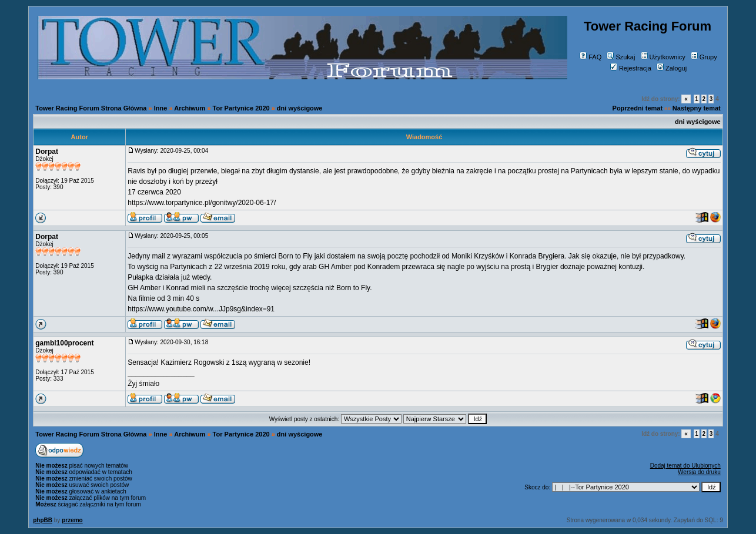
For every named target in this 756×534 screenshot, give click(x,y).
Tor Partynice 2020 (241, 108)
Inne (161, 108)
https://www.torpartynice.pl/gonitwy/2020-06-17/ (202, 203)
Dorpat (47, 152)
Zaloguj (672, 68)
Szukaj (621, 57)
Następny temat (697, 108)
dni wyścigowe (300, 108)
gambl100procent (64, 343)
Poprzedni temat (638, 108)
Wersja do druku (699, 472)
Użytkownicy (663, 57)
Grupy (704, 57)
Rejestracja (631, 68)
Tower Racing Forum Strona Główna (91, 108)
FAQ (591, 57)
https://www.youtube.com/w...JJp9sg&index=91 (201, 309)
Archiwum (190, 108)
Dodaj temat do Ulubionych (685, 466)
